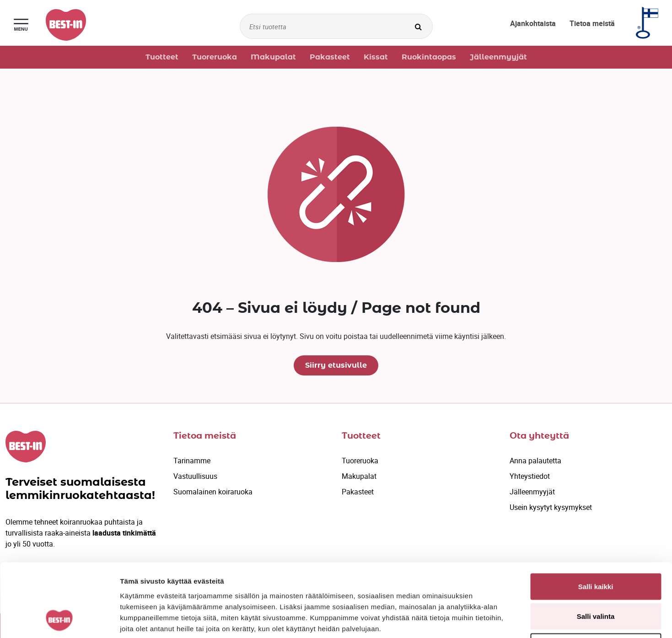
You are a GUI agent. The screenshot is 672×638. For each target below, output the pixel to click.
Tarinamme (192, 461)
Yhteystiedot (530, 476)
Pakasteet (358, 492)
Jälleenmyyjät (532, 492)
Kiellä (596, 578)
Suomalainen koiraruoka (213, 492)
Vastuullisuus (195, 476)
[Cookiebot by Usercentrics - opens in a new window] (59, 620)
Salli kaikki (596, 518)
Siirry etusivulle (336, 365)
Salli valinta (596, 548)
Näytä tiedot (489, 620)
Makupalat (359, 476)
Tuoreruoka (360, 461)
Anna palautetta (535, 461)
